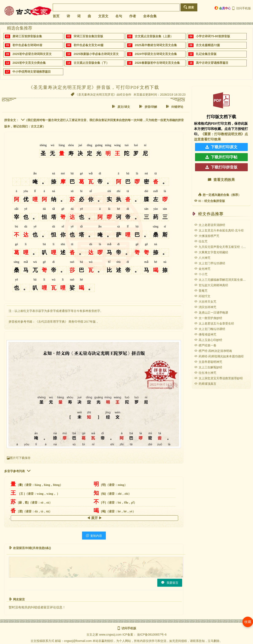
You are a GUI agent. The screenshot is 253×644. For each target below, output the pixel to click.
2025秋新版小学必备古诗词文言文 (96, 54)
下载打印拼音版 (221, 167)
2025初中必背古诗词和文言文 (32, 54)
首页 (56, 16)
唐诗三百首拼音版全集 (27, 36)
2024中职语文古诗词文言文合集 (156, 54)
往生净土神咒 (205, 373)
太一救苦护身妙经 (208, 318)
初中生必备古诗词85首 (27, 45)
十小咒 (201, 274)
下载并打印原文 (221, 147)
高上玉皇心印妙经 (208, 340)
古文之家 (92, 635)
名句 (119, 16)
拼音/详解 (148, 107)
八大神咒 (202, 258)
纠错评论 (175, 107)
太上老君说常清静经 (210, 225)
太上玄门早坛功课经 (210, 263)
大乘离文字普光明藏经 (211, 252)
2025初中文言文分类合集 (29, 63)
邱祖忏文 (202, 296)
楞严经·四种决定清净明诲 (213, 351)
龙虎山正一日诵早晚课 (211, 313)
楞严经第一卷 (205, 345)
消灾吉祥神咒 (205, 307)
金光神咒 (202, 269)
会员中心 (223, 8)
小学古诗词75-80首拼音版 (213, 36)
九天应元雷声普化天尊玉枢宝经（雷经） (223, 247)
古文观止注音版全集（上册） (154, 36)
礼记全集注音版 (206, 54)
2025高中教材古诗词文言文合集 (156, 45)
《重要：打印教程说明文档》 (223, 134)
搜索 (189, 7)
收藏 (248, 622)
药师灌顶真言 (205, 384)
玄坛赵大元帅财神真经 (211, 285)
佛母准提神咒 (205, 334)
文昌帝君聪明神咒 (208, 362)
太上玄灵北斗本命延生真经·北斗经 (219, 230)
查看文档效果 (221, 180)
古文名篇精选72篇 (208, 45)
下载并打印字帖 (221, 157)
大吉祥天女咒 (205, 302)
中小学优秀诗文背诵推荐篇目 (32, 72)
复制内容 (94, 536)
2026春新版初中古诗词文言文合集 (157, 63)
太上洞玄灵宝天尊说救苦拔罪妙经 (219, 378)
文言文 (103, 16)
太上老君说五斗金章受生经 (214, 323)
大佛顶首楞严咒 (207, 236)
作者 (133, 16)
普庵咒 (201, 291)
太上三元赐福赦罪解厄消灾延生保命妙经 (223, 280)
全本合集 (150, 16)
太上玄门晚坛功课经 (210, 329)
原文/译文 (121, 107)
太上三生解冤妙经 (208, 367)
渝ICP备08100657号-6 (152, 635)
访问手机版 (241, 8)
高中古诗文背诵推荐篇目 (212, 63)
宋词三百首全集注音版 (88, 36)
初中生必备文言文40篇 (89, 45)
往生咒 (201, 241)
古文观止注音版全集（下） (91, 63)
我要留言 (170, 583)
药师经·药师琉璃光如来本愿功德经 (219, 356)
